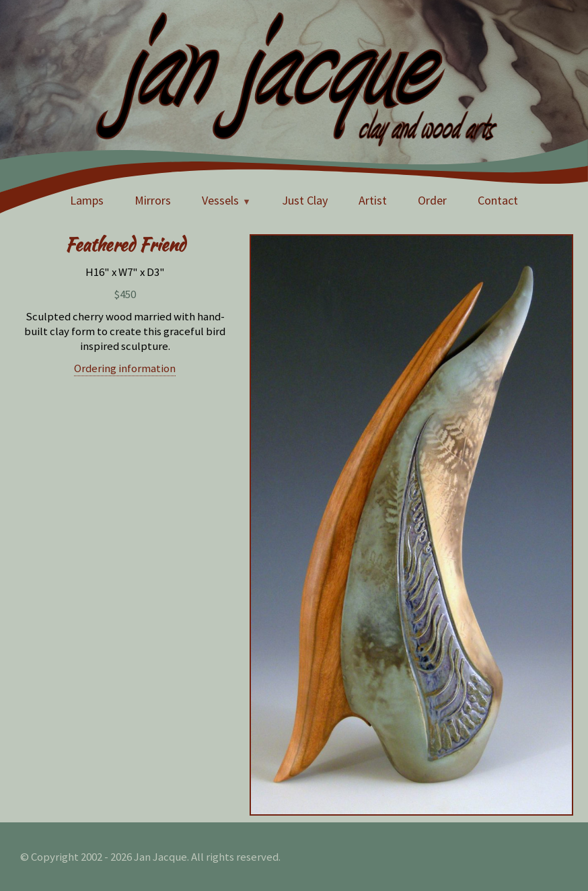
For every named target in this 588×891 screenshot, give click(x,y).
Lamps (87, 200)
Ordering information (125, 368)
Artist (373, 200)
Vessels (220, 200)
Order (432, 200)
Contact (498, 200)
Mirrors (153, 200)
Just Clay (305, 200)
